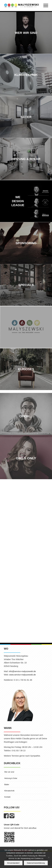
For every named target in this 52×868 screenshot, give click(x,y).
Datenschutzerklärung (36, 863)
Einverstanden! (13, 863)
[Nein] (49, 857)
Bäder (7, 784)
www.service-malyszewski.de (22, 675)
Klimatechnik (9, 791)
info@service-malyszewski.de (22, 671)
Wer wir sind (9, 772)
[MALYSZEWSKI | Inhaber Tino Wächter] (22, 6)
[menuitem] (44, 6)
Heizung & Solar (11, 778)
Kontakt (7, 797)
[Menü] (44, 6)
